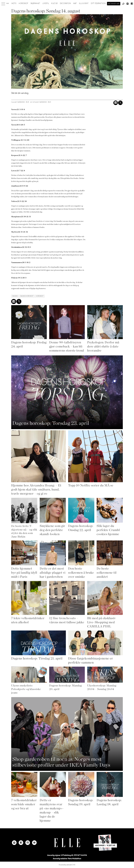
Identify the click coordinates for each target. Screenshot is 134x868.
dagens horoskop (27, 296)
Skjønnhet (35, 3)
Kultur (54, 3)
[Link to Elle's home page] (67, 843)
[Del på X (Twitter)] (120, 103)
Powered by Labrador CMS (67, 865)
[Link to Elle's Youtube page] (28, 843)
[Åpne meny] (3, 3)
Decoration (65, 3)
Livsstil (46, 3)
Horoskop (23, 3)
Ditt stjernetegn (98, 3)
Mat (75, 3)
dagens (15, 296)
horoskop (40, 296)
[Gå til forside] (8, 3)
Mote (14, 3)
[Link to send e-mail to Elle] (34, 843)
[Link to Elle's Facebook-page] (21, 843)
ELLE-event (84, 3)
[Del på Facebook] (116, 103)
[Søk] (123, 4)
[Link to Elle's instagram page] (14, 843)
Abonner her (114, 4)
